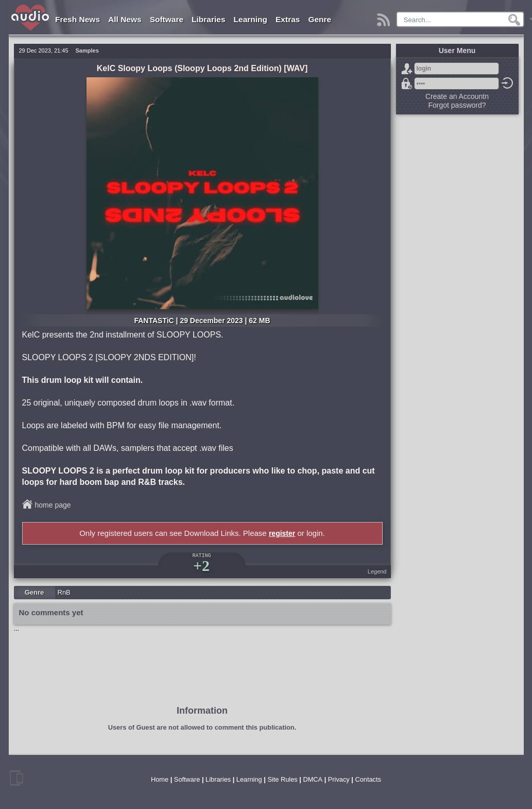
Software (167, 19)
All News (125, 19)
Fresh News (78, 19)
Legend (377, 571)
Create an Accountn (457, 96)
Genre (320, 19)
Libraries (208, 19)
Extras (288, 19)
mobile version (16, 778)
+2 (201, 566)
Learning (251, 19)
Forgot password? (407, 83)
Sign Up (407, 69)
